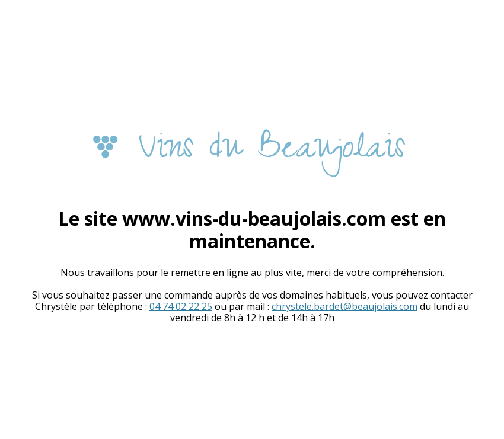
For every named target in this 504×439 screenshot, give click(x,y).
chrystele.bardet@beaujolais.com (344, 306)
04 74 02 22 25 (181, 306)
